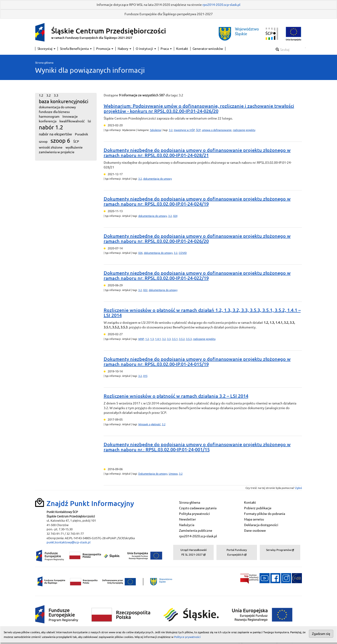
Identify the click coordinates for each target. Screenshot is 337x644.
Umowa (173, 474)
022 (145, 290)
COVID (183, 253)
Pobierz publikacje (258, 508)
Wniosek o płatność (149, 424)
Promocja (105, 49)
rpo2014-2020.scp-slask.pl (221, 5)
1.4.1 (158, 339)
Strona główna (44, 63)
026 (140, 253)
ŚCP (198, 130)
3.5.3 (189, 339)
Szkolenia (156, 130)
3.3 (169, 339)
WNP (141, 339)
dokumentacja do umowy (158, 179)
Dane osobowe (255, 531)
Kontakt (182, 49)
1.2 (147, 339)
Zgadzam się (321, 634)
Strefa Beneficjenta (76, 49)
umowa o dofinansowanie (217, 130)
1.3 (152, 339)
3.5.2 (182, 339)
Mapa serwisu (254, 519)
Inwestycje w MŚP (184, 130)
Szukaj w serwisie (305, 48)
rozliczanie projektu (244, 130)
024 (175, 216)
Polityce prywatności (187, 637)
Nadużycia (187, 525)
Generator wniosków (208, 49)
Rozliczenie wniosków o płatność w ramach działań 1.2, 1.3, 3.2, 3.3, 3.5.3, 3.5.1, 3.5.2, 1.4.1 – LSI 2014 (202, 313)
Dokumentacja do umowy (153, 474)
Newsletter (187, 519)
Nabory (125, 49)
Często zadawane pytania (198, 508)
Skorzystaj (46, 49)
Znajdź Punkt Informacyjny (90, 503)
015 (145, 376)
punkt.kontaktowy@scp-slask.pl (69, 542)
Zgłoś (299, 488)
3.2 (171, 130)
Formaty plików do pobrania (265, 514)
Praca (166, 49)
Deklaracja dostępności (261, 525)
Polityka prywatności (194, 514)
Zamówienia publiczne (196, 531)
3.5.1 (175, 339)
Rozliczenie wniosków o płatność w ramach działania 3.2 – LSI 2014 (176, 396)
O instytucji (146, 49)
